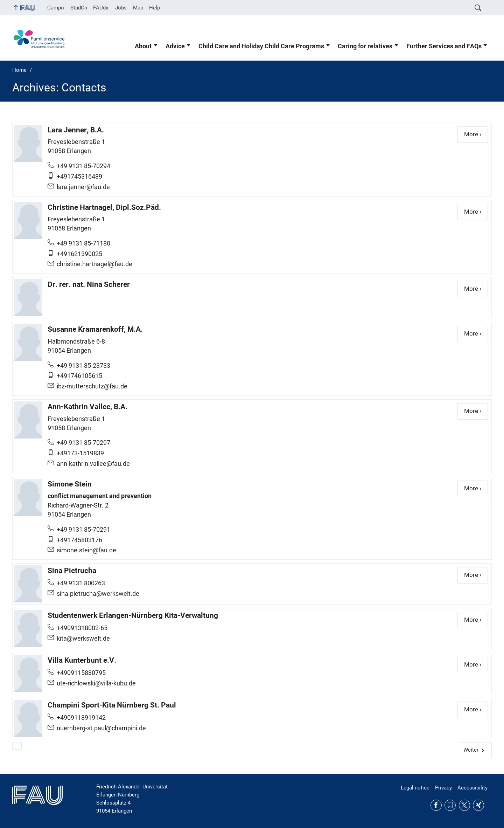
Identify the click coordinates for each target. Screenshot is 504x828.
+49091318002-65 (82, 628)
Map (138, 8)
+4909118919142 (81, 718)
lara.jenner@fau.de (83, 187)
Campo (56, 8)
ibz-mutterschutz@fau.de (92, 386)
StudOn (79, 8)
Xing (478, 805)
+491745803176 (79, 540)
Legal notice (415, 788)
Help (155, 8)
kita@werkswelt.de (83, 639)
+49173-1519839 (80, 453)
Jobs (121, 8)
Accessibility (472, 788)
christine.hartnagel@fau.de (94, 264)
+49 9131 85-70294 (83, 166)
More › (476, 134)
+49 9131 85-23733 (83, 366)
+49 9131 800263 (81, 583)
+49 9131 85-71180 (83, 243)
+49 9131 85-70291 (83, 530)
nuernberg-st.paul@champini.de (101, 728)
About (143, 46)
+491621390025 (79, 254)
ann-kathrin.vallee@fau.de (93, 464)
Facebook (436, 805)
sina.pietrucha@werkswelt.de (98, 594)
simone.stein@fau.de (86, 550)
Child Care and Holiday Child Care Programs (261, 46)
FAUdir (101, 8)
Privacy (443, 788)
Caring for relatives (365, 46)
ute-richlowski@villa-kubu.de (96, 683)
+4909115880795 (81, 673)
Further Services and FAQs (444, 46)
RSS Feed (450, 805)
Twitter (464, 805)
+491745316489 (79, 177)
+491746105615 (79, 376)
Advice (175, 46)
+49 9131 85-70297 (83, 443)
